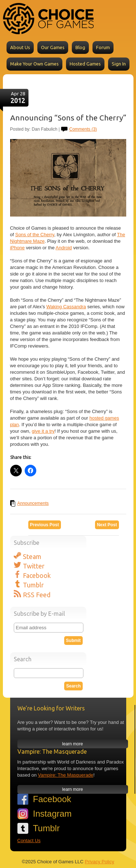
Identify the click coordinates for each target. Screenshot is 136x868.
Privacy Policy (100, 862)
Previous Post (45, 525)
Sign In (119, 64)
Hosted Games (85, 64)
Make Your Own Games (34, 64)
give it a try (43, 431)
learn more (72, 744)
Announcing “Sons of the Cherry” (68, 118)
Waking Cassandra (66, 307)
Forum (103, 47)
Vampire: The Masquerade (66, 775)
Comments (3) (83, 129)
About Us (20, 47)
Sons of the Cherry (35, 235)
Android (64, 248)
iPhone (17, 248)
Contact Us (29, 841)
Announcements (33, 503)
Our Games (53, 47)
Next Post (107, 525)
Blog (80, 47)
